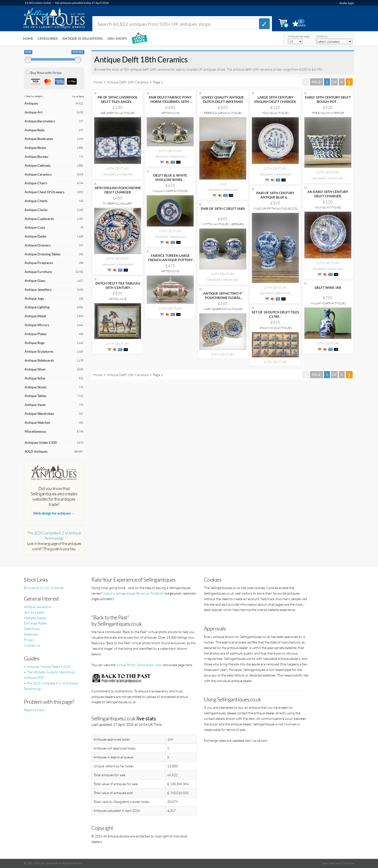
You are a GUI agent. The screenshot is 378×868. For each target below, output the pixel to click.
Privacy (29, 640)
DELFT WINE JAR (328, 288)
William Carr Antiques (170, 191)
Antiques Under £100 (41, 442)
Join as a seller (34, 612)
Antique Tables (36, 396)
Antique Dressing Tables (43, 254)
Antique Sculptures (39, 351)
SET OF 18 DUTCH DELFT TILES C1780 (275, 314)
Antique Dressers (38, 245)
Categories (48, 38)
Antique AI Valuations (83, 38)
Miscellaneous (35, 431)
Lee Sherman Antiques (118, 113)
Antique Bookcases (39, 139)
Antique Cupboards (39, 219)
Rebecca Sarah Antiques (223, 113)
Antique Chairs (36, 183)
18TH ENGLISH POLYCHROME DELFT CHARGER (118, 190)
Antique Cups (35, 227)
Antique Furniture (38, 272)
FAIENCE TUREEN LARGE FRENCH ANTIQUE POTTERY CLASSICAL (170, 260)
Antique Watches (37, 422)
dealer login (347, 3)
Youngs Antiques (275, 113)
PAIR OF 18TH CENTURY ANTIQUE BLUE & (275, 195)
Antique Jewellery (38, 289)
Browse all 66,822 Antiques (44, 588)
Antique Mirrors (37, 325)
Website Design (35, 618)
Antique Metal (35, 316)
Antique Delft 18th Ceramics (128, 82)
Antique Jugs (34, 298)
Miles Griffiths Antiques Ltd (275, 209)
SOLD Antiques (36, 451)
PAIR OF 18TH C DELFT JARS (223, 209)
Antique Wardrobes (39, 414)
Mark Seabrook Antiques (223, 309)
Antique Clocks (36, 210)
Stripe (57, 73)
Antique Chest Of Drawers (44, 192)
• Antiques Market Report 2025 (47, 666)
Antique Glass (35, 281)
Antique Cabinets (38, 165)
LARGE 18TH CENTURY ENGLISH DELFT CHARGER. (275, 99)
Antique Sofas (35, 378)
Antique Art (34, 112)
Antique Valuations (38, 607)
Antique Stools (36, 387)
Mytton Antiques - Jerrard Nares (223, 226)
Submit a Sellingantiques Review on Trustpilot (133, 593)
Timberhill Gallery (118, 203)
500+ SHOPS (117, 38)
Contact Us (32, 645)
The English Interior (328, 113)
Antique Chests (36, 201)
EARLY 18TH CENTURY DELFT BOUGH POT (328, 99)
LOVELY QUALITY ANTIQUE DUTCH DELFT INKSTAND (223, 99)
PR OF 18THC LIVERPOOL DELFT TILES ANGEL (118, 99)
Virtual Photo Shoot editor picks (139, 665)
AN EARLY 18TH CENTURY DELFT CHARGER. (328, 194)
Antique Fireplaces (39, 263)
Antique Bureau (36, 156)
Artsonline (170, 113)
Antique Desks (35, 236)
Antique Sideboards (39, 360)
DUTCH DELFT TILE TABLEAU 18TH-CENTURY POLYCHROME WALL (118, 288)
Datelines (31, 634)
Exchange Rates (35, 623)
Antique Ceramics (38, 174)
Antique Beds (35, 130)
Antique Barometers (40, 121)
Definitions (32, 629)
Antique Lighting (37, 307)
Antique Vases (35, 405)
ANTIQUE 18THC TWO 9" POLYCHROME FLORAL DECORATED (223, 298)
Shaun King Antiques (275, 328)
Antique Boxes (35, 148)
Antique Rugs (35, 343)
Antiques (31, 103)
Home (28, 38)
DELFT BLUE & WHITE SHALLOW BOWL (170, 177)
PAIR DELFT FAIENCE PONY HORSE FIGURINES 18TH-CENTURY (170, 102)
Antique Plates (36, 334)
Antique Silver (35, 369)
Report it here (34, 710)
